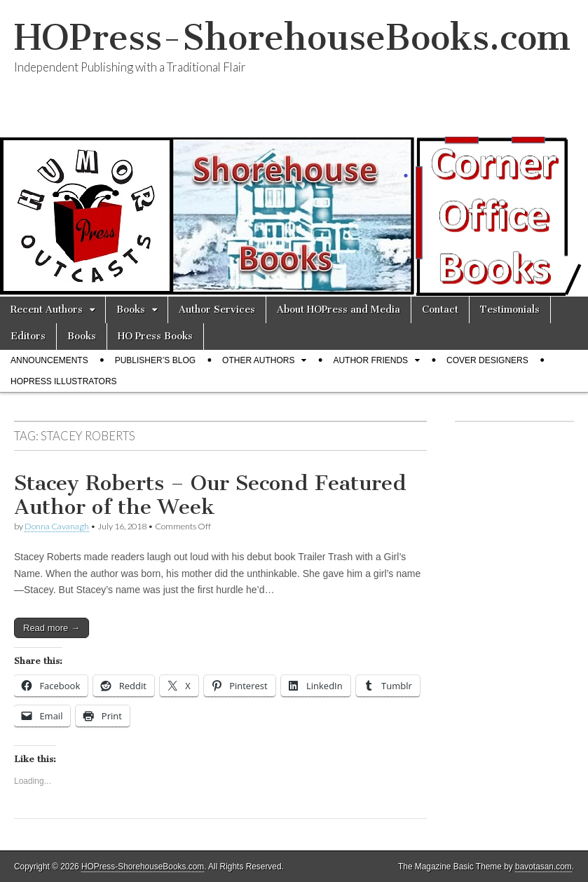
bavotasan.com (543, 867)
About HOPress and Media (339, 310)
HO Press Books (155, 336)
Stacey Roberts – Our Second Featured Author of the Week (210, 495)
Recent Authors (47, 310)
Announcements (49, 360)
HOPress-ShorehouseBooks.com (292, 38)
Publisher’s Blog (155, 360)
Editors (28, 336)
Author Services (217, 310)
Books (131, 310)
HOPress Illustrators (64, 381)
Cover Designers (487, 360)
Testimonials (510, 310)
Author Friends (370, 360)
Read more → (52, 628)
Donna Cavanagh (57, 526)
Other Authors (258, 360)
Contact (440, 310)
